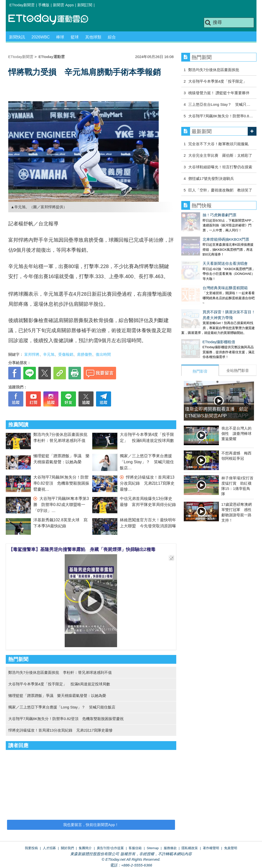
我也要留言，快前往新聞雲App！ (91, 825)
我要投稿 (31, 848)
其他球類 (93, 37)
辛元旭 (49, 354)
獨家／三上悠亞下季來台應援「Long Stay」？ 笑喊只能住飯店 (147, 462)
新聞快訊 (17, 37)
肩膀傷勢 (84, 354)
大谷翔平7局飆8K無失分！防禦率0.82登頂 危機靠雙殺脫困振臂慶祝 (61, 483)
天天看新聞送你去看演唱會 (204, 253)
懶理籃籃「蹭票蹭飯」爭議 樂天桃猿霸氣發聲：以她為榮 (57, 696)
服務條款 (170, 848)
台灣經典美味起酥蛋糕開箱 (204, 273)
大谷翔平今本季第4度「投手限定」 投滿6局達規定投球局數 (59, 684)
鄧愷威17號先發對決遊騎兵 (211, 178)
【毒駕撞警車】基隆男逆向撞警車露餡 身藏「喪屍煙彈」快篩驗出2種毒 (82, 549)
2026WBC (41, 37)
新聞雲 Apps (63, 5)
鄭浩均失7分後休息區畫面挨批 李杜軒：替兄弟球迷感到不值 (60, 672)
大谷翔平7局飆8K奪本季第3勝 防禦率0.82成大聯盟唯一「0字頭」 (61, 505)
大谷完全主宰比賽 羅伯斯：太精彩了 (220, 155)
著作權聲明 (211, 848)
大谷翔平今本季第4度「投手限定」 (217, 81)
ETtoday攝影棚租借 (198, 322)
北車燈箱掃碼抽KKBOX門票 (205, 234)
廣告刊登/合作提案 (110, 848)
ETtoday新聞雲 (22, 5)
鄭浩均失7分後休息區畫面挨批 (214, 70)
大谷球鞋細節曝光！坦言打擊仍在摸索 (220, 167)
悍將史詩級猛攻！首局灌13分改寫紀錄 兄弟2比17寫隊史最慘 (147, 483)
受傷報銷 (66, 354)
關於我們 (67, 848)
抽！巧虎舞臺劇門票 (198, 215)
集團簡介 (85, 848)
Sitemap (153, 848)
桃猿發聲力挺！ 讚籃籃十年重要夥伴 (219, 93)
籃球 (75, 37)
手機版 (44, 5)
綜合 (112, 37)
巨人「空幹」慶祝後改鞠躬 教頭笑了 (220, 190)
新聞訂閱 (85, 5)
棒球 (60, 37)
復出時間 (103, 354)
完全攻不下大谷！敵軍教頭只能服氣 (218, 144)
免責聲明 (231, 848)
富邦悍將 (32, 354)
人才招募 (49, 848)
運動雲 (52, 19)
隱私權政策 (190, 848)
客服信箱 (135, 848)
